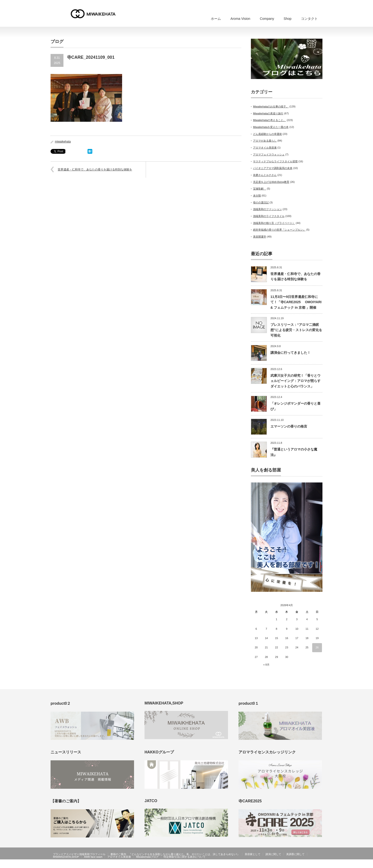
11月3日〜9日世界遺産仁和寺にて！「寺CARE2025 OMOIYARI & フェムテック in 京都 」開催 (296, 302)
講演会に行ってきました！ (290, 353)
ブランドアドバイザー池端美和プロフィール (79, 854)
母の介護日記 (261, 202)
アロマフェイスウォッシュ (269, 154)
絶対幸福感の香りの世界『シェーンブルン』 (279, 230)
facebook (320, 865)
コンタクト (309, 19)
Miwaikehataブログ (147, 857)
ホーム (216, 19)
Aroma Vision (240, 19)
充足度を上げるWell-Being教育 (271, 182)
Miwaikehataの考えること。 (269, 120)
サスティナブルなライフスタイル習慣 (275, 161)
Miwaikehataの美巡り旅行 (268, 113)
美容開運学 (260, 237)
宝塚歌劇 (260, 189)
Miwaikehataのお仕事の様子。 (271, 106)
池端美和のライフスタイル (269, 216)
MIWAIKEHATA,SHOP (66, 857)
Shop (288, 19)
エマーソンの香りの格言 (289, 426)
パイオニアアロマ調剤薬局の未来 (273, 168)
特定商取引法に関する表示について (185, 857)
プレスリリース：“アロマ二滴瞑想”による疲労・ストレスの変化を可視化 (296, 330)
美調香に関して (295, 854)
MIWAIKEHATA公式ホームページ (291, 865)
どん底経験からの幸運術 (267, 134)
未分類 (257, 196)
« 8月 (266, 665)
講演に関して (273, 854)
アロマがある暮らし (265, 141)
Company (267, 19)
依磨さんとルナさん (265, 175)
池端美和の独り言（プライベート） (274, 223)
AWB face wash (93, 857)
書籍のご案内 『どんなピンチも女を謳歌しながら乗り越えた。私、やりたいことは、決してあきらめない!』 (175, 854)
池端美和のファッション (267, 209)
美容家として (253, 854)
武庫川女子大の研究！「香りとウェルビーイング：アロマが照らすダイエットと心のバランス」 (295, 381)
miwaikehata (63, 142)
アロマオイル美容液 (265, 148)
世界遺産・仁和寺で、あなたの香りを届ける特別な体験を (95, 169)
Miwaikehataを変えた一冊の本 (271, 127)
